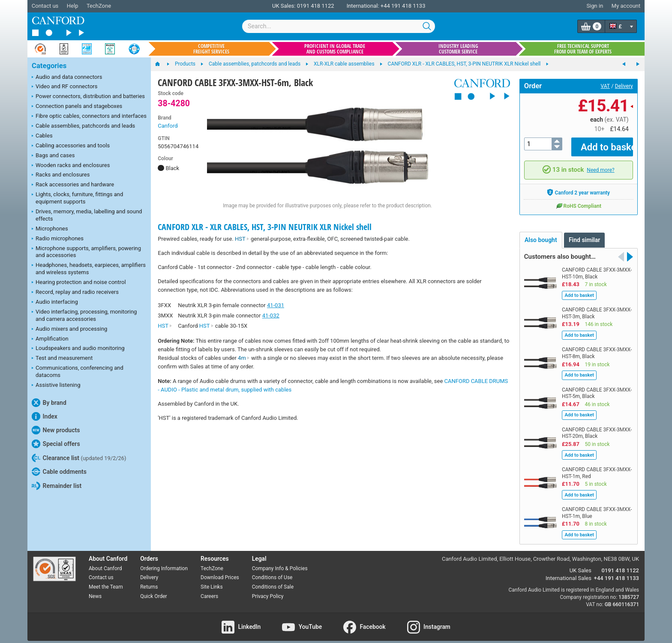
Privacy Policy (268, 590)
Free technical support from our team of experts (583, 49)
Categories (49, 66)
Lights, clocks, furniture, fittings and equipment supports (77, 198)
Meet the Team (106, 581)
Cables (42, 136)
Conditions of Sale (273, 581)
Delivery (624, 86)
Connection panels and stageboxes (77, 107)
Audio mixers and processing (69, 329)
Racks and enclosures (61, 175)
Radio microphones (58, 239)
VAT (605, 86)
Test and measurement (62, 359)
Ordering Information (164, 562)
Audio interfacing (55, 302)
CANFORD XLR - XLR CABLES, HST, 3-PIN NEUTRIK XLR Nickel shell (265, 227)
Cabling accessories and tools (71, 146)
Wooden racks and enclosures (71, 166)
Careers (209, 590)
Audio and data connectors (67, 78)
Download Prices (220, 571)
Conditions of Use (272, 571)
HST (242, 239)
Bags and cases (53, 156)
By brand (49, 403)
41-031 (276, 305)
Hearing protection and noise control (79, 283)
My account (626, 6)
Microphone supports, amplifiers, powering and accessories (86, 252)
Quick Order (153, 590)
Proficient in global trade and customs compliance (335, 49)
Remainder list (57, 486)
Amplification (50, 339)
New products (56, 430)
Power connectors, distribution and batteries (88, 97)
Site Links (212, 581)
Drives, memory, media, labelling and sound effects (87, 215)
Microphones (50, 229)
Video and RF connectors (64, 87)
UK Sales (580, 564)
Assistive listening (56, 386)
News (95, 590)
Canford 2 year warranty (578, 186)
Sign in (595, 6)
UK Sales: (284, 6)
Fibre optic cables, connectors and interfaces (89, 117)
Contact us (45, 6)
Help (73, 6)
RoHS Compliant (579, 199)
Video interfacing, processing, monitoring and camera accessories (84, 315)
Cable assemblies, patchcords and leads (83, 126)
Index (45, 416)
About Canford (105, 562)
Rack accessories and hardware (73, 185)
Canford (168, 126)
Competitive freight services (211, 49)
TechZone (99, 6)
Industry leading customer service (458, 49)
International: (363, 6)
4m (244, 358)
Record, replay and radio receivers (75, 293)
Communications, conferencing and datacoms (78, 371)
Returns (149, 581)
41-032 (271, 316)
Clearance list (79, 458)
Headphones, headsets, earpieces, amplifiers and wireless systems (89, 269)
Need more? (600, 164)
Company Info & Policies (280, 562)
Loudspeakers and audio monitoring (78, 349)
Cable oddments (59, 472)
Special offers (56, 444)
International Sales (568, 572)
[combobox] (339, 26)
